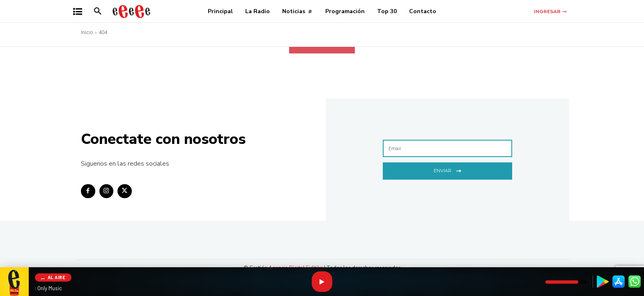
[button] (98, 12)
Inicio (87, 32)
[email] (447, 148)
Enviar (447, 170)
